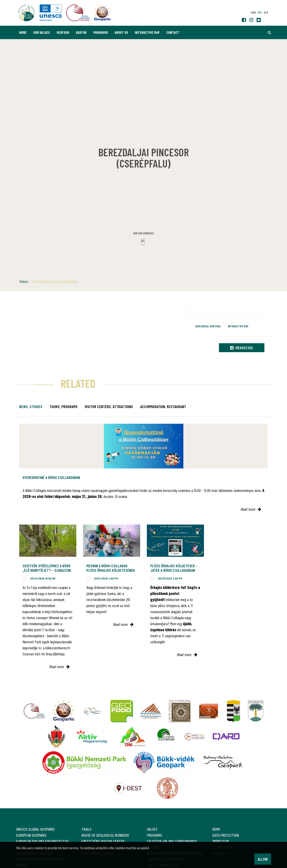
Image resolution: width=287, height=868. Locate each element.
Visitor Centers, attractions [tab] (109, 406)
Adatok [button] (81, 32)
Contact (173, 32)
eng (260, 12)
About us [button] (121, 32)
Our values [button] (42, 32)
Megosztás (242, 348)
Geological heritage (208, 326)
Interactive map (147, 32)
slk (266, 12)
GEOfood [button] (63, 32)
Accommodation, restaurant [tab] (163, 406)
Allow (263, 859)
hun (253, 12)
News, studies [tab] (31, 406)
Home (23, 32)
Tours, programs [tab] (63, 406)
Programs (101, 32)
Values (24, 281)
